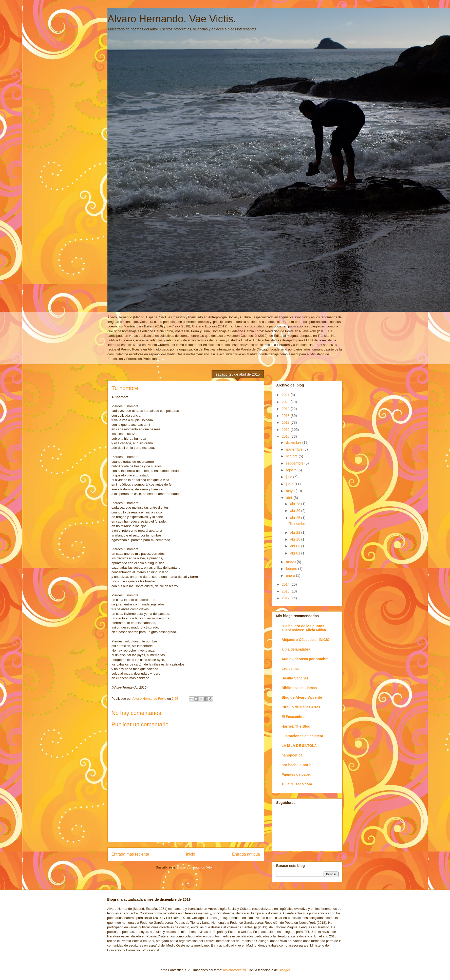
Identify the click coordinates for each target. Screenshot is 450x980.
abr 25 (296, 518)
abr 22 (296, 532)
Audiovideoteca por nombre (305, 659)
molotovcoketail (234, 970)
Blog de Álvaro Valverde (302, 697)
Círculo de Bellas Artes (301, 707)
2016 (286, 430)
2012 (286, 598)
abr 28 (296, 504)
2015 (286, 436)
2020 (286, 402)
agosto (292, 470)
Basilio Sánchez (295, 678)
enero (291, 576)
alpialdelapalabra (296, 649)
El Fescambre (293, 717)
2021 (286, 395)
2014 (286, 584)
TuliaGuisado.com (297, 784)
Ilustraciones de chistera (302, 736)
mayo (291, 491)
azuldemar (290, 669)
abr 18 (296, 539)
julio (289, 477)
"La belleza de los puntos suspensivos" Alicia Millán (304, 628)
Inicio (191, 854)
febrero (292, 569)
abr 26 (296, 511)
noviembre (295, 449)
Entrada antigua (246, 854)
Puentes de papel (296, 774)
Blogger (284, 970)
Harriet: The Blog (296, 726)
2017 (286, 422)
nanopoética (292, 755)
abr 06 (296, 546)
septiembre (295, 463)
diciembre (294, 442)
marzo (291, 562)
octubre (292, 456)
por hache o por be (297, 765)
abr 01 (296, 553)
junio (290, 484)
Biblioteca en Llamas (299, 688)
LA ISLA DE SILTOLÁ (299, 746)
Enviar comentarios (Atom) (196, 867)
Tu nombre (298, 524)
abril (290, 498)
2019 (286, 409)
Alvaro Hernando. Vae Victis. (172, 19)
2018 (286, 416)
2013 (286, 591)
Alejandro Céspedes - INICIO (306, 640)
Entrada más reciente (130, 854)
